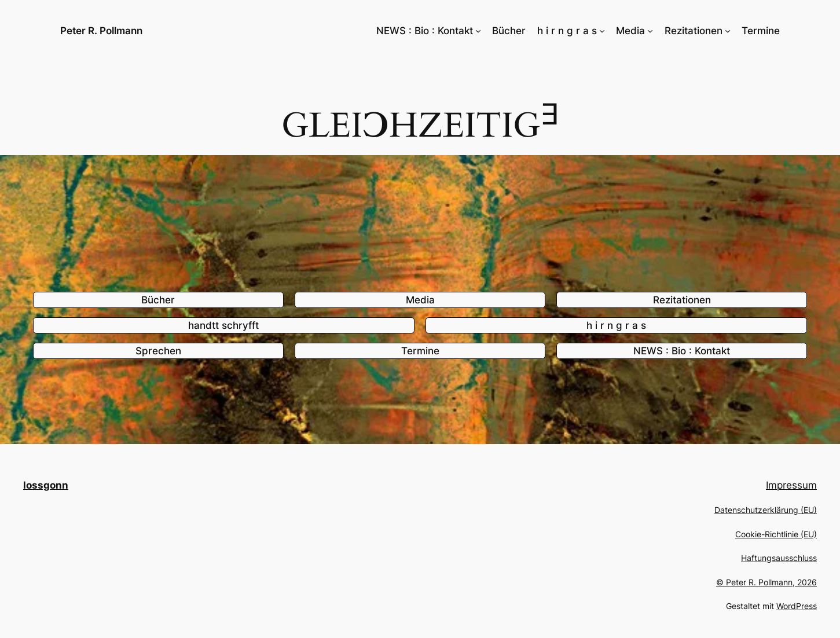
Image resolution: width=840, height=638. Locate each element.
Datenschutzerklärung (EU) (766, 510)
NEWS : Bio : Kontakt (682, 351)
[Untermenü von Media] (650, 31)
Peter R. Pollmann (101, 31)
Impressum (791, 485)
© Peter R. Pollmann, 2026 (766, 582)
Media (420, 300)
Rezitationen (682, 300)
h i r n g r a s (616, 325)
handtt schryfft (223, 325)
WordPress (797, 606)
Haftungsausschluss (779, 558)
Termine (420, 351)
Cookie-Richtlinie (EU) (776, 534)
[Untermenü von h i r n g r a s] (602, 31)
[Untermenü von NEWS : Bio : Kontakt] (478, 31)
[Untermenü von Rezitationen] (728, 31)
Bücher (158, 300)
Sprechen (158, 351)
